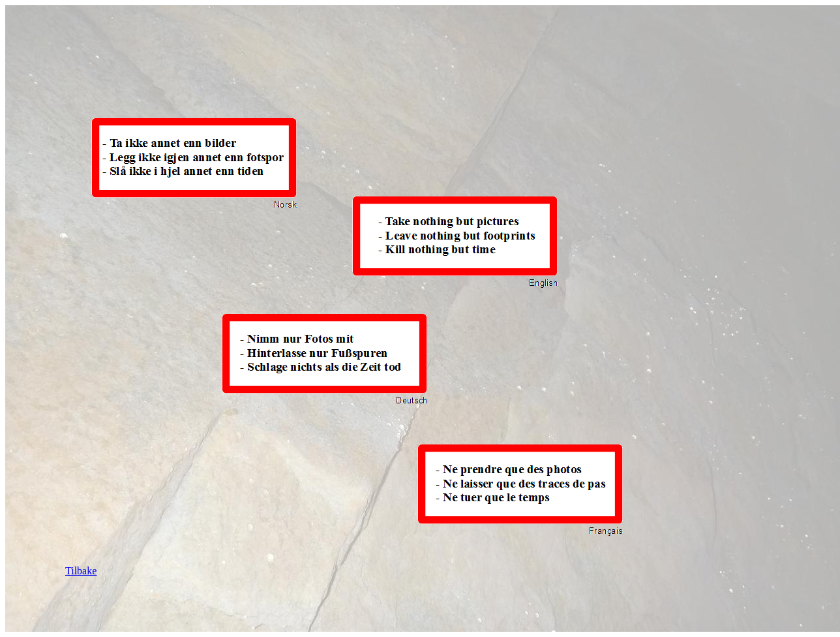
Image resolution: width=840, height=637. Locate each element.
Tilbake (81, 571)
